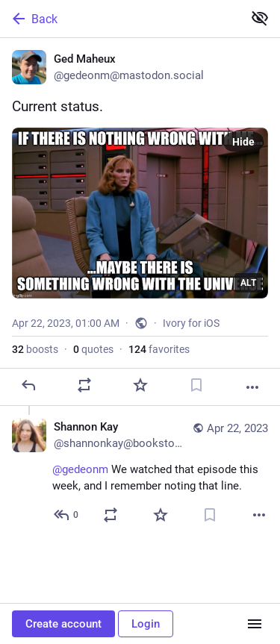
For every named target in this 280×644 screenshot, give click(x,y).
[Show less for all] (260, 18)
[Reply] (28, 385)
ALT (248, 283)
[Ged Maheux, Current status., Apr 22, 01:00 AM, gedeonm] (140, 222)
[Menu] (255, 624)
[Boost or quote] (84, 385)
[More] (252, 387)
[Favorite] (140, 385)
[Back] (120, 19)
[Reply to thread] (67, 515)
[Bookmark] (196, 385)
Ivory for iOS (191, 323)
